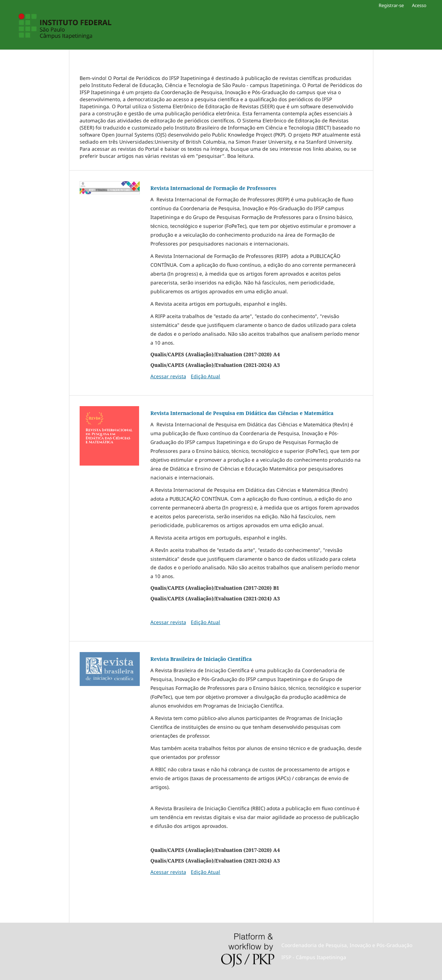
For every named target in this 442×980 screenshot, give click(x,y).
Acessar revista (168, 376)
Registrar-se (391, 5)
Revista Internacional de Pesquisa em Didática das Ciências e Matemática (242, 413)
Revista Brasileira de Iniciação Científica (201, 659)
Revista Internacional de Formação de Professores (213, 188)
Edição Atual (205, 376)
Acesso (419, 5)
